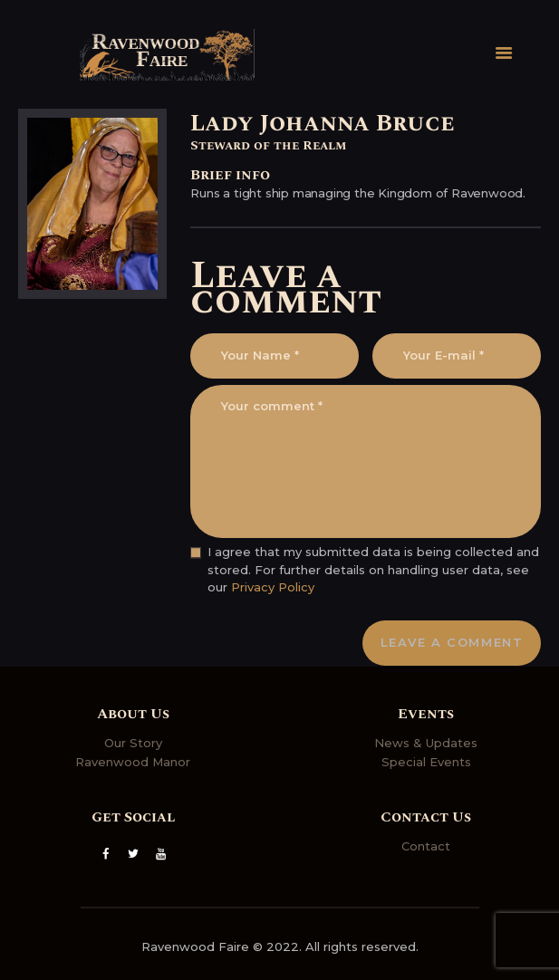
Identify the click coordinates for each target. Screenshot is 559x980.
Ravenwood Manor (133, 762)
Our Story (133, 743)
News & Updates (426, 743)
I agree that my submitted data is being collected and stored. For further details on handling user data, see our (373, 569)
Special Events (426, 762)
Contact (426, 846)
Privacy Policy (273, 587)
